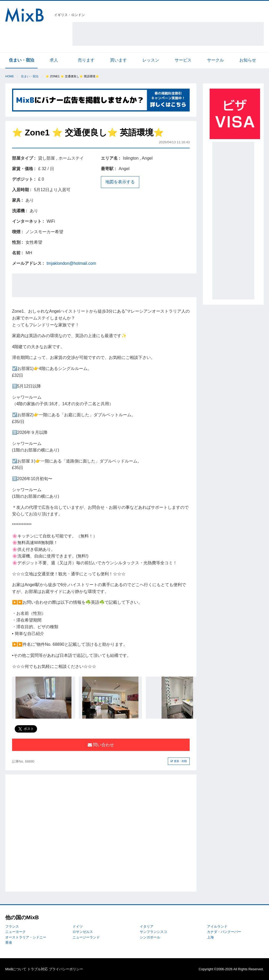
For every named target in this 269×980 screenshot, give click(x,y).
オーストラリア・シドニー (26, 937)
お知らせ (248, 60)
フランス (12, 926)
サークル (215, 60)
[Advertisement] (168, 34)
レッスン (151, 60)
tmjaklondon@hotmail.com (71, 263)
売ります (86, 60)
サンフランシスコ (153, 932)
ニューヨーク (15, 932)
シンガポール (150, 937)
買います (118, 60)
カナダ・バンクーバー (224, 932)
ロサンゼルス (83, 932)
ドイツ (78, 926)
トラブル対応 (38, 969)
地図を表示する (120, 182)
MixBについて (16, 969)
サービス (183, 60)
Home (10, 76)
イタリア (147, 926)
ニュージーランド (86, 937)
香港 (9, 943)
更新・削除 (179, 761)
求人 (54, 60)
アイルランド (217, 926)
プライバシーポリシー (66, 969)
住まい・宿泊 (22, 60)
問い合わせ (101, 745)
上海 (210, 937)
